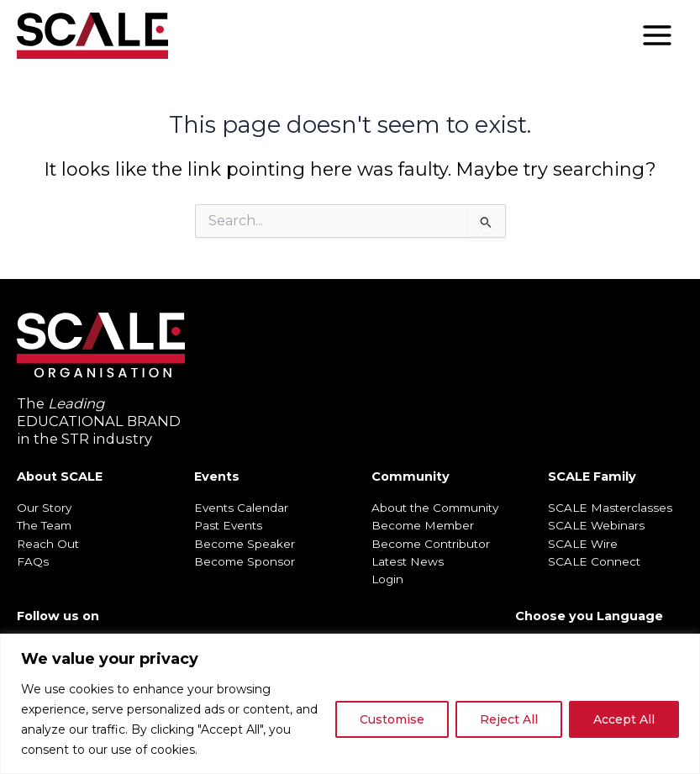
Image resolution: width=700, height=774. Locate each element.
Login (387, 579)
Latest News (408, 561)
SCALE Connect (594, 561)
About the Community (435, 508)
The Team (44, 525)
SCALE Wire (583, 544)
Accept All (624, 719)
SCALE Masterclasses (610, 508)
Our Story (44, 508)
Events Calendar (241, 508)
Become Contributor (431, 544)
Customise (392, 719)
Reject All (509, 719)
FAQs (33, 561)
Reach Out (48, 544)
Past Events (228, 525)
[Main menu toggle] (657, 35)
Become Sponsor (245, 561)
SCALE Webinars (596, 525)
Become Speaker (245, 544)
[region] (350, 704)
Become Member (423, 525)
